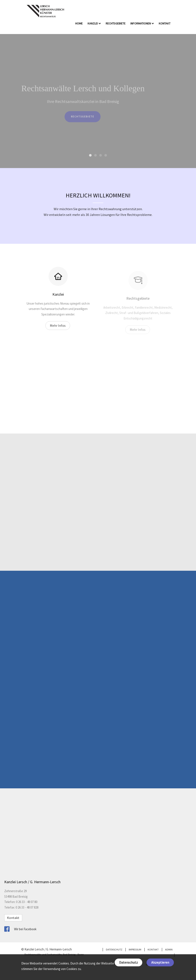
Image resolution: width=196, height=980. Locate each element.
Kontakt (165, 23)
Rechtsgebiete (116, 23)
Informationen (142, 23)
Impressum (135, 949)
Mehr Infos (58, 329)
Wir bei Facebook (25, 929)
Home (79, 23)
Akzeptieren (160, 962)
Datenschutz (128, 962)
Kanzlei (94, 23)
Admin (169, 949)
